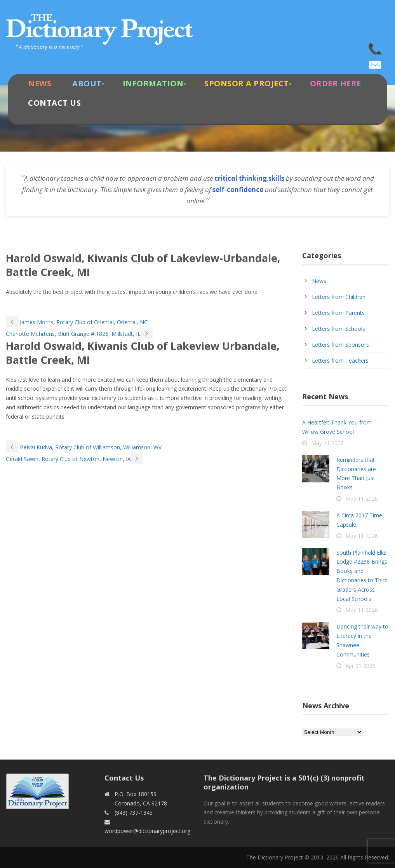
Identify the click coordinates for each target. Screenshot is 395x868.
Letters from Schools (338, 329)
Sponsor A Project (247, 83)
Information (153, 83)
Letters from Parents (338, 313)
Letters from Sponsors (340, 345)
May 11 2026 (327, 443)
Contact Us (54, 103)
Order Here (336, 83)
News (40, 83)
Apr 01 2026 (360, 666)
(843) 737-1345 (376, 47)
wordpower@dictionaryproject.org (376, 62)
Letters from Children (339, 297)
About (87, 83)
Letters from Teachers (340, 361)
